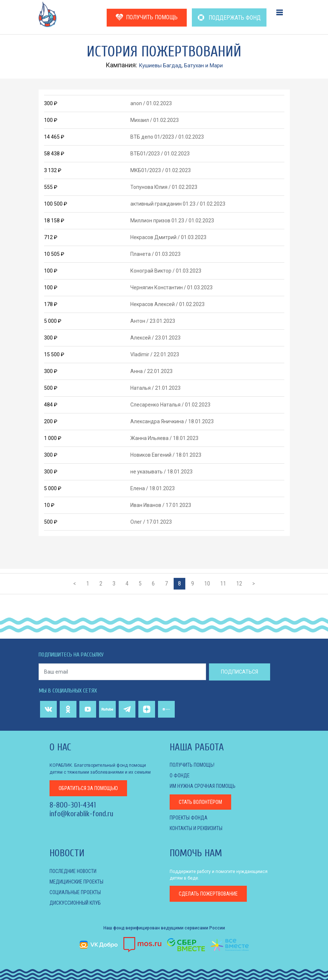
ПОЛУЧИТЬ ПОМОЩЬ (147, 17)
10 (207, 584)
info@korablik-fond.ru (81, 813)
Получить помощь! (192, 765)
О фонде (180, 775)
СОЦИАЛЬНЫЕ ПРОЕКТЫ (75, 892)
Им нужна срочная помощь (203, 786)
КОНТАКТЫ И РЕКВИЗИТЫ (196, 828)
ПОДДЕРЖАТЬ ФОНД (229, 18)
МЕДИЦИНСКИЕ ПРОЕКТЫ (76, 882)
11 (223, 584)
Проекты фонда (189, 818)
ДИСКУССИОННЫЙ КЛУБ (75, 903)
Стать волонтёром (200, 802)
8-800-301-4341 (73, 804)
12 (239, 584)
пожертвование (208, 894)
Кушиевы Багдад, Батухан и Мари (181, 65)
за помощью (88, 787)
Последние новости (73, 871)
